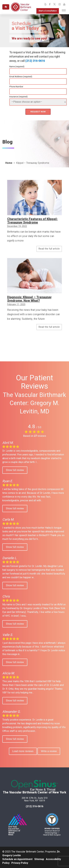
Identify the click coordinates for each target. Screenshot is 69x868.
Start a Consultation (48, 11)
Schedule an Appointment (17, 859)
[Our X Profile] (54, 4)
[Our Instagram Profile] (60, 4)
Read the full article (49, 249)
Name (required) (17, 67)
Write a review (49, 751)
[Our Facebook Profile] (50, 4)
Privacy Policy (20, 863)
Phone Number (16, 87)
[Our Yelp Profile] (45, 4)
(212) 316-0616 (35, 61)
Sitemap (39, 859)
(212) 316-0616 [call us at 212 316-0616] (34, 806)
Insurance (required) (18, 97)
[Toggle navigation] (64, 10)
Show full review (15, 470)
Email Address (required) (21, 77)
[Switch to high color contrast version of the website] (6, 7)
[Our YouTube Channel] (64, 4)
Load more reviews (23, 751)
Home (9, 163)
